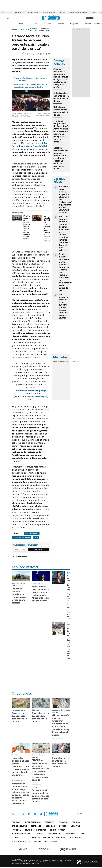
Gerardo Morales (34, 30)
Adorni (94, 13)
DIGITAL (23, 850)
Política (61, 24)
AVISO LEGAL (75, 838)
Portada (16, 822)
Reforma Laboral (33, 13)
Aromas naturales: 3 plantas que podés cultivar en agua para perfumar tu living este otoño (61, 78)
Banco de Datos (19, 826)
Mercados (36, 826)
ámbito (15, 30)
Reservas (62, 13)
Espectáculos (54, 834)
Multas (38, 842)
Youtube (35, 814)
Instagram (23, 814)
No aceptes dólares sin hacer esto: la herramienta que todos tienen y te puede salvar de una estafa (20, 766)
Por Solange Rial (57, 739)
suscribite (90, 18)
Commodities (70, 362)
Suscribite (38, 550)
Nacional (16, 830)
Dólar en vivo (19, 13)
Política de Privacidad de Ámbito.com (48, 838)
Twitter (13, 814)
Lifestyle (75, 826)
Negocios (74, 24)
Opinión (88, 24)
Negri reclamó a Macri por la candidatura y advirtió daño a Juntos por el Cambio (30, 86)
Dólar (21, 24)
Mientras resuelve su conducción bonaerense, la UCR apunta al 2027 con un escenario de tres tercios (28, 227)
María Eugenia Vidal (36, 146)
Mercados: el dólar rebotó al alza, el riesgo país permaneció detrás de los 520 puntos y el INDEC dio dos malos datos (21, 794)
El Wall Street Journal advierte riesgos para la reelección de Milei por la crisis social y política (40, 594)
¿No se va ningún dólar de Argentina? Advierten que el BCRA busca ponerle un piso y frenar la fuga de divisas (61, 131)
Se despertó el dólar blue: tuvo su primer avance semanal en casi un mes (64, 306)
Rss (83, 834)
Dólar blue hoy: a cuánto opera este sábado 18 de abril (61, 97)
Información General (22, 834)
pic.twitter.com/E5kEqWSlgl (31, 391)
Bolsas (62, 362)
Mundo (29, 830)
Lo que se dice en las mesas (78, 13)
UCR (36, 538)
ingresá (97, 18)
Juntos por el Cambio (21, 538)
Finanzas (48, 24)
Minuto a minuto (19, 781)
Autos (40, 834)
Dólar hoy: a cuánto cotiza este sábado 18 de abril (61, 111)
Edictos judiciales (21, 842)
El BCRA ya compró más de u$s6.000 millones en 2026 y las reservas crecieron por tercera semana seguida (40, 770)
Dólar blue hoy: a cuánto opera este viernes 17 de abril (60, 762)
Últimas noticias (32, 822)
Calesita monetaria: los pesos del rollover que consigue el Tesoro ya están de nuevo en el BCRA (61, 158)
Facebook (18, 814)
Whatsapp (41, 814)
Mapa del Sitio (19, 838)
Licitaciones (51, 842)
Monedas (57, 362)
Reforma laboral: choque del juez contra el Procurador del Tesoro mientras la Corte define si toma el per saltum (65, 233)
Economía (34, 24)
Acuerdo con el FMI (49, 13)
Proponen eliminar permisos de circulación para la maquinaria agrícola (20, 596)
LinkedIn (29, 814)
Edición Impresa (58, 830)
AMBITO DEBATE (68, 850)
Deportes (41, 830)
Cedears (77, 362)
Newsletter (97, 24)
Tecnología (71, 834)
